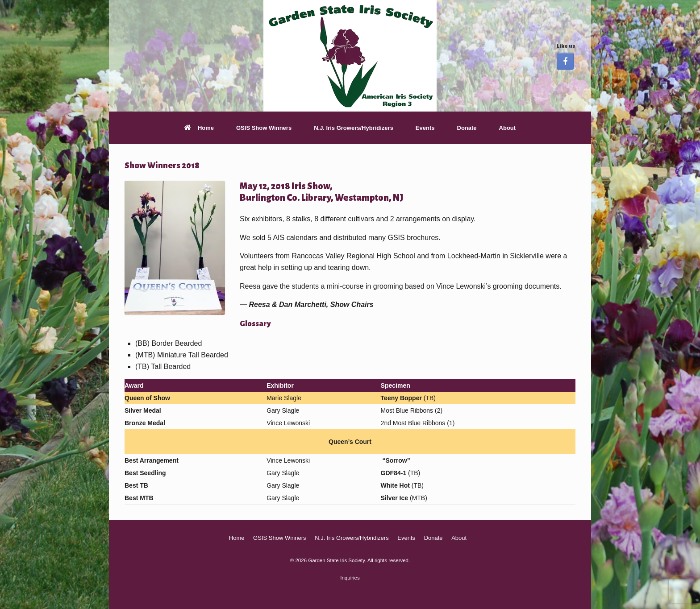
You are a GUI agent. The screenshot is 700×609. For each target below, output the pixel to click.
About (508, 128)
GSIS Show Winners (264, 128)
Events (425, 128)
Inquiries (350, 578)
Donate (467, 128)
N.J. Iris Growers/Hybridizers (354, 128)
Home (199, 128)
